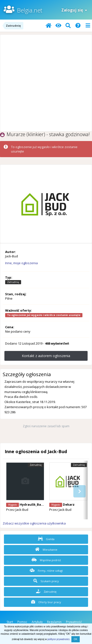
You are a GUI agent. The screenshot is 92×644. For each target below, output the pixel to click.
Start (10, 622)
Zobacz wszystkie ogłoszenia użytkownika (34, 523)
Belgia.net (30, 10)
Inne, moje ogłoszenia (21, 263)
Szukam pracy (46, 581)
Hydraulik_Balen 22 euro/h (41, 504)
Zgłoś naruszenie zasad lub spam (46, 426)
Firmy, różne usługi (46, 570)
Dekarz (69, 504)
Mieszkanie (46, 549)
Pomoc (22, 622)
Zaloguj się (74, 10)
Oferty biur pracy (46, 602)
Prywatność (74, 622)
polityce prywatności (59, 639)
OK (76, 639)
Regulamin (54, 622)
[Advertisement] (46, 83)
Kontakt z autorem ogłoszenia (46, 356)
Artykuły (37, 622)
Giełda (46, 539)
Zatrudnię (46, 591)
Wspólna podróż (46, 560)
